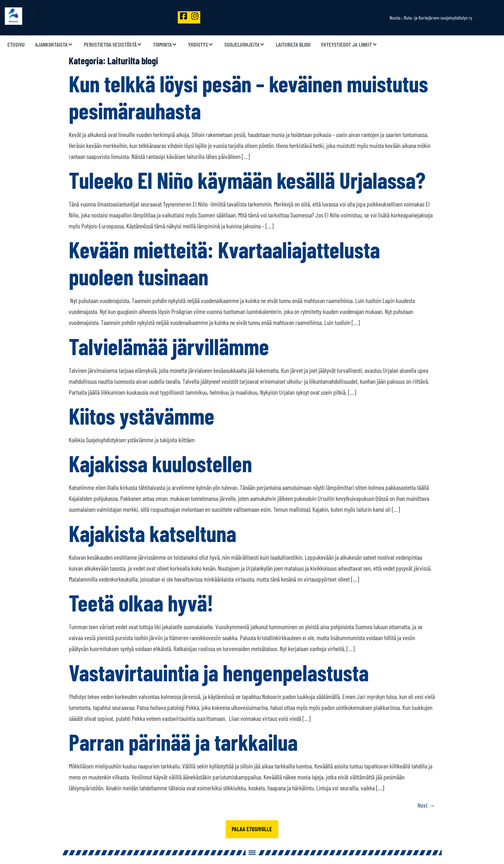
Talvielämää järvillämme (169, 346)
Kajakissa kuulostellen (160, 463)
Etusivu (16, 45)
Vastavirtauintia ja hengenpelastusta (219, 672)
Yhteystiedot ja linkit (349, 45)
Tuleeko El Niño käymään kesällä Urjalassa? (247, 180)
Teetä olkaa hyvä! (141, 602)
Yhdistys (201, 45)
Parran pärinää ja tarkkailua (183, 742)
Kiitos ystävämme (142, 416)
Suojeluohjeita (245, 45)
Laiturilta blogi (293, 45)
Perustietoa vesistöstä (113, 45)
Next (426, 805)
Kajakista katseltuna (153, 533)
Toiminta (165, 45)
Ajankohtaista (54, 45)
